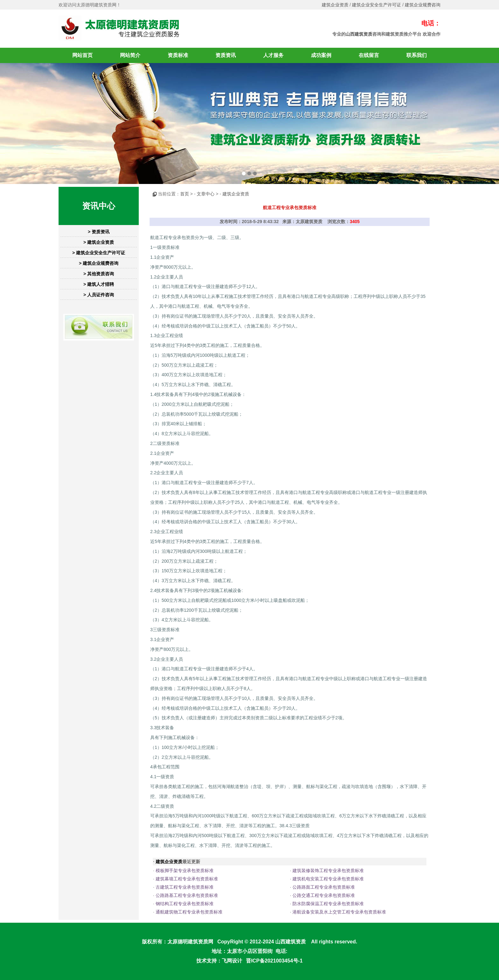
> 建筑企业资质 (99, 242)
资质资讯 (226, 55)
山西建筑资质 (359, 34)
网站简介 (130, 55)
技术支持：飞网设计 (219, 961)
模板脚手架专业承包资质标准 (185, 871)
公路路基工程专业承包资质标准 (187, 895)
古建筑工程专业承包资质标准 (185, 887)
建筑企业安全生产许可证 (376, 5)
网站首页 (82, 55)
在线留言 (369, 55)
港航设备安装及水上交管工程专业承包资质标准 (339, 912)
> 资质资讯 (99, 232)
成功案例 (321, 55)
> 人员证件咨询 (99, 295)
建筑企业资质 (335, 5)
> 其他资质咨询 (99, 274)
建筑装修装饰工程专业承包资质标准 (328, 871)
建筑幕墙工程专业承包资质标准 (187, 879)
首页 (185, 194)
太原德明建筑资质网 (190, 942)
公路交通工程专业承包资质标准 (324, 895)
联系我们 (417, 55)
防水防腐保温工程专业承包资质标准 (328, 904)
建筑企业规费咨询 (423, 5)
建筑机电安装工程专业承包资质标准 (328, 879)
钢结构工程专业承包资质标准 (185, 904)
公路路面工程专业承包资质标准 (324, 887)
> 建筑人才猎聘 (99, 284)
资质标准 (178, 55)
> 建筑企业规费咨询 (99, 263)
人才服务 (273, 55)
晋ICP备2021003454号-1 (274, 961)
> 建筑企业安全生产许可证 (99, 253)
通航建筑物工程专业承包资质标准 (189, 912)
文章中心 (206, 194)
